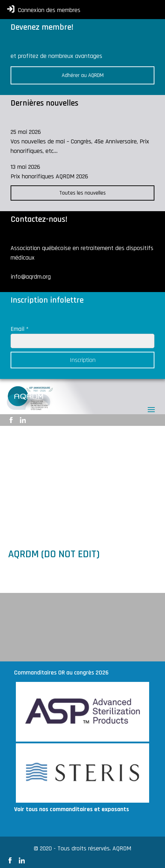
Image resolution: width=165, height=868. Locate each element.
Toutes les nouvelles (82, 193)
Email (20, 329)
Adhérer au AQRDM (83, 75)
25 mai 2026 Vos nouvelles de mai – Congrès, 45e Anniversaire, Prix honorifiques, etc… (80, 141)
